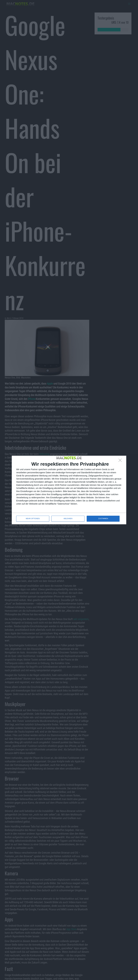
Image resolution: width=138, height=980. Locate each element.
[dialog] (69, 490)
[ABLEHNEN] (121, 461)
